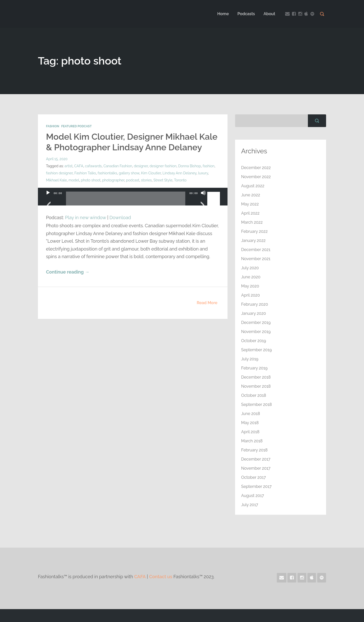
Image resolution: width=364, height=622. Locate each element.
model (74, 180)
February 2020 (255, 304)
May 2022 (250, 204)
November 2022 (256, 177)
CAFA (79, 166)
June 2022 (251, 195)
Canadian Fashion (118, 166)
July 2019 (250, 359)
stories (146, 180)
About (269, 14)
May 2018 (250, 423)
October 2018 (254, 395)
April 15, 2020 (57, 159)
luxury (203, 173)
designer (141, 166)
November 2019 (256, 332)
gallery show (129, 173)
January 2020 (254, 313)
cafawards (93, 166)
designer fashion (163, 166)
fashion (209, 166)
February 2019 (254, 368)
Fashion (53, 126)
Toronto (180, 180)
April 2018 (250, 432)
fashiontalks (107, 173)
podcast (133, 180)
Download (120, 217)
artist (69, 166)
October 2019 (254, 341)
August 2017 (253, 496)
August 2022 (253, 186)
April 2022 (250, 213)
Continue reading (68, 272)
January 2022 (253, 241)
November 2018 (256, 386)
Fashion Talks (85, 173)
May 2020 (250, 286)
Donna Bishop (190, 166)
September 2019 (256, 350)
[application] (133, 202)
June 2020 (251, 277)
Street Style (163, 180)
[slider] (126, 200)
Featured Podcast (76, 126)
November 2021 (256, 259)
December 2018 (256, 377)
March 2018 (252, 441)
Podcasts (246, 14)
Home (223, 14)
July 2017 (250, 505)
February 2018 (254, 450)
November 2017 (256, 468)
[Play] (48, 199)
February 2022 (254, 231)
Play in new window (85, 217)
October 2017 (254, 477)
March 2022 (252, 222)
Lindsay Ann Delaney (179, 173)
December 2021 (256, 250)
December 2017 (256, 459)
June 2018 (251, 414)
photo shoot (91, 180)
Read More (207, 303)
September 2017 (256, 486)
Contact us (161, 577)
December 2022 (256, 168)
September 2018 (256, 405)
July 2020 (250, 268)
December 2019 (256, 323)
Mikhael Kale (56, 180)
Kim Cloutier (151, 173)
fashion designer (59, 173)
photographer (113, 180)
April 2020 (251, 295)
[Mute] (203, 199)
